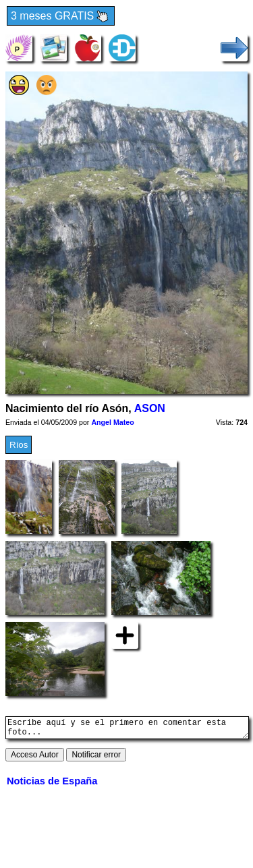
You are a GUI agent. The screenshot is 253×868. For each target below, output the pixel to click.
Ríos (19, 445)
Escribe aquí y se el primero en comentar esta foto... (127, 730)
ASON (150, 408)
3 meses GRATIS (61, 17)
